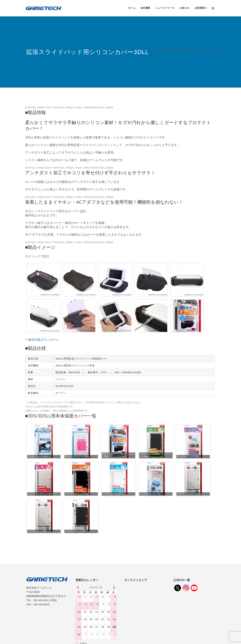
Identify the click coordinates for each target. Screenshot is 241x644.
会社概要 (145, 8)
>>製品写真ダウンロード (42, 340)
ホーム (132, 8)
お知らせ (185, 8)
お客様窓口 (201, 8)
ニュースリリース (165, 8)
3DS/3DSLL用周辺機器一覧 (137, 49)
